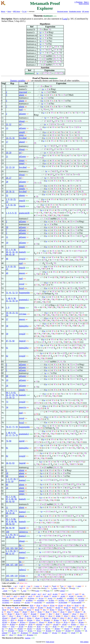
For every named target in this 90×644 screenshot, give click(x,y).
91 (7, 501)
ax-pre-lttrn (50, 602)
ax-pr (4, 598)
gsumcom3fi (24, 213)
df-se (11, 616)
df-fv (12, 620)
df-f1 (76, 618)
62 (7, 356)
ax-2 (44, 594)
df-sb (17, 607)
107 (12, 565)
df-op (62, 612)
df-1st (80, 620)
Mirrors (3, 12)
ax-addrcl (71, 598)
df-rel (34, 616)
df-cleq (49, 607)
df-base (57, 629)
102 (8, 548)
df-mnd (68, 631)
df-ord (13, 618)
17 (7, 142)
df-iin (18, 614)
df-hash (20, 629)
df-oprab (47, 620)
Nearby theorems (84, 4)
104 (16, 548)
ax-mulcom (17, 600)
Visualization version (75, 12)
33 (7, 202)
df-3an (61, 605)
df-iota (46, 618)
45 (10, 254)
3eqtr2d (22, 341)
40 (7, 252)
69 (13, 395)
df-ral (4, 610)
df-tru (69, 605)
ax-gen (55, 594)
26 (7, 178)
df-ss (9, 612)
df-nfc (66, 607)
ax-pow (80, 596)
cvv (62, 586)
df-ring (20, 635)
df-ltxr (4, 626)
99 (13, 528)
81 (7, 448)
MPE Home (17, 12)
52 (13, 293)
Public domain (50, 642)
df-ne (74, 607)
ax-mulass (41, 600)
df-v (45, 610)
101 (8, 580)
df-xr (82, 624)
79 (17, 435)
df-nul (25, 612)
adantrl (22, 142)
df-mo (24, 607)
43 (17, 252)
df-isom (20, 620)
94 (10, 528)
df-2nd (5, 622)
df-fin (31, 624)
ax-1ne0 (71, 600)
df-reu (29, 610)
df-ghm (45, 633)
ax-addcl (60, 598)
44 (7, 254)
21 (7, 156)
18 (14, 205)
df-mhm (78, 631)
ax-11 (30, 596)
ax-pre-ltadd (63, 602)
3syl (21, 548)
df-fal (76, 605)
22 (7, 167)
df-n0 (54, 626)
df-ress (67, 629)
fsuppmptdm (24, 293)
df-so (82, 614)
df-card (56, 624)
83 (13, 463)
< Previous (78, 2)
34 (7, 207)
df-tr (50, 614)
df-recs (42, 622)
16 (13, 138)
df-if (32, 612)
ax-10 (23, 596)
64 (7, 393)
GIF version (86, 12)
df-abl (73, 633)
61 (7, 348)
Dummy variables (18, 81)
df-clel (58, 607)
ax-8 (8, 596)
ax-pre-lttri (38, 602)
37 (7, 250)
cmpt (79, 586)
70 (17, 395)
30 (10, 191)
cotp (70, 586)
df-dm (58, 616)
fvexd (21, 288)
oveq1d (22, 259)
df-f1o (4, 620)
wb (22, 586)
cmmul (62, 591)
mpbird (22, 580)
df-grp (14, 633)
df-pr (55, 612)
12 (10, 124)
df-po (74, 614)
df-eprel (66, 614)
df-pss (17, 612)
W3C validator (84, 642)
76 (7, 427)
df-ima (82, 616)
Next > (86, 2)
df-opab (33, 614)
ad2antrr (23, 114)
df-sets (30, 629)
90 (15, 499)
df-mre (21, 631)
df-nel (82, 607)
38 (14, 250)
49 (7, 273)
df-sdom (22, 624)
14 (7, 138)
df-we (19, 616)
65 (14, 393)
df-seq (11, 629)
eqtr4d (22, 441)
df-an (38, 605)
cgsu (25, 591)
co (46, 588)
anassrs (22, 273)
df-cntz (55, 633)
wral (54, 586)
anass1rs (23, 407)
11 (7, 124)
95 (7, 519)
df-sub (21, 626)
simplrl (22, 132)
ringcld (22, 201)
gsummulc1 (24, 300)
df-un (76, 610)
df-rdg (50, 622)
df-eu (32, 607)
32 (7, 195)
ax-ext (46, 596)
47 (7, 341)
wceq (37, 586)
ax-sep (63, 596)
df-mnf (73, 624)
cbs (74, 588)
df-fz (78, 626)
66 (7, 395)
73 (7, 402)
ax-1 (39, 594)
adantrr (22, 195)
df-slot (39, 629)
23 (10, 167)
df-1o (58, 622)
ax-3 (49, 594)
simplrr (22, 189)
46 (7, 259)
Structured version (62, 12)
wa (29, 586)
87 (7, 499)
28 (7, 182)
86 (14, 497)
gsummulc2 (24, 434)
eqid (21, 110)
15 (10, 138)
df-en (4, 624)
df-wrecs (32, 622)
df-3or (52, 605)
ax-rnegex (6, 602)
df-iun (10, 614)
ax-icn (50, 598)
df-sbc (52, 610)
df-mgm (49, 631)
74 (7, 441)
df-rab (37, 610)
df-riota (30, 620)
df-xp (27, 616)
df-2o (66, 622)
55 (10, 341)
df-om (72, 620)
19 (7, 153)
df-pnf (64, 624)
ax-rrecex (17, 602)
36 (7, 463)
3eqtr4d (22, 463)
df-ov (38, 620)
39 (7, 227)
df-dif (68, 610)
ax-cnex (20, 598)
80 (10, 441)
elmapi (22, 121)
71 (7, 397)
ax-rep (54, 596)
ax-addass (29, 600)
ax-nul (71, 596)
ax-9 (15, 596)
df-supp (13, 622)
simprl (22, 163)
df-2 (47, 626)
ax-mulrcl (6, 600)
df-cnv (42, 616)
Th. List (24, 12)
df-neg (30, 626)
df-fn (62, 618)
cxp (3, 588)
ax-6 (77, 594)
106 (8, 565)
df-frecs (23, 622)
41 (10, 252)
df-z (62, 626)
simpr (21, 135)
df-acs (39, 631)
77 (13, 427)
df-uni (78, 612)
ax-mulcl (81, 598)
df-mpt (42, 614)
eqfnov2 (22, 570)
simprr (22, 160)
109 (12, 576)
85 (7, 497)
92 (10, 501)
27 (10, 178)
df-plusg (76, 629)
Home (9, 12)
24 (13, 167)
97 (7, 516)
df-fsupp (39, 624)
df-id (57, 614)
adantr (22, 95)
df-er (73, 622)
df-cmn (64, 633)
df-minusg (24, 633)
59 (7, 334)
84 (7, 528)
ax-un (12, 598)
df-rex (12, 610)
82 (7, 456)
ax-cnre (27, 602)
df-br (25, 614)
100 (8, 532)
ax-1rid (81, 600)
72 (13, 397)
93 (13, 501)
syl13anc (23, 314)
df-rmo (20, 610)
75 (13, 435)
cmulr (5, 591)
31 (13, 191)
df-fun (54, 618)
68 (7, 376)
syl (20, 124)
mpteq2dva (24, 326)
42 (13, 252)
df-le (13, 626)
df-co (50, 616)
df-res (73, 616)
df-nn (39, 626)
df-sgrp (58, 631)
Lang (65, 19)
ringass (22, 307)
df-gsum (11, 631)
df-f (69, 618)
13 (7, 128)
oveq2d (22, 334)
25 (14, 199)
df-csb (60, 610)
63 (10, 463)
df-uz (70, 626)
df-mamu (30, 635)
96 (15, 521)
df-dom (12, 624)
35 (15, 213)
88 (12, 499)
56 (7, 315)
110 (16, 576)
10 (11, 199)
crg (48, 591)
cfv (28, 588)
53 (17, 293)
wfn (12, 588)
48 (9, 298)
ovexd (22, 284)
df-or (45, 605)
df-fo (83, 618)
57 (7, 319)
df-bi (32, 605)
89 (7, 485)
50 (13, 301)
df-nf (9, 607)
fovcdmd (23, 138)
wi (16, 586)
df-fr (4, 616)
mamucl (22, 480)
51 (7, 293)
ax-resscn (31, 598)
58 (7, 326)
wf (21, 588)
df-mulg (35, 633)
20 (10, 153)
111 (12, 580)
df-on (21, 618)
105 (8, 576)
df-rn (66, 616)
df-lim (29, 618)
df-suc (38, 618)
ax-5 (70, 594)
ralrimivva (23, 532)
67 (10, 395)
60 (13, 341)
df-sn (48, 612)
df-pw (40, 612)
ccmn (37, 591)
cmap (55, 588)
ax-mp (34, 594)
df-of (64, 620)
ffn (20, 545)
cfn (64, 588)
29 (7, 191)
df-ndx (48, 629)
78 (17, 427)
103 (12, 548)
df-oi (48, 624)
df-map (81, 622)
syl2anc (22, 576)
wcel (46, 586)
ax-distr (51, 600)
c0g (15, 591)
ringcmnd (23, 92)
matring (28, 638)
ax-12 (38, 596)
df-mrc (30, 631)
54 (17, 301)
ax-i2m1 (61, 600)
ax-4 (63, 594)
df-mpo (56, 620)
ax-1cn (41, 598)
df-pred (5, 618)
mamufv (23, 252)
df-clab (40, 607)
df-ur (11, 635)
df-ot (70, 612)
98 (7, 524)
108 (16, 565)
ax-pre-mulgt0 (76, 602)
